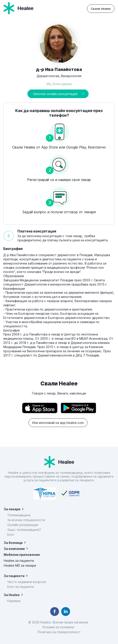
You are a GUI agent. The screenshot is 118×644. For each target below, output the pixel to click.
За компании (14, 549)
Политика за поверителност (59, 632)
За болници (13, 543)
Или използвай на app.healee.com (58, 423)
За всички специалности (26, 520)
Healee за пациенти (19, 561)
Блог (11, 534)
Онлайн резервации (23, 525)
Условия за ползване (59, 627)
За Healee (12, 595)
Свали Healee (101, 9)
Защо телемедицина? (24, 530)
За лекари (12, 509)
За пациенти (14, 576)
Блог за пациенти (21, 587)
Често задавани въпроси (27, 582)
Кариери (14, 601)
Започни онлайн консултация (55, 94)
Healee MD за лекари (20, 565)
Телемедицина (19, 515)
